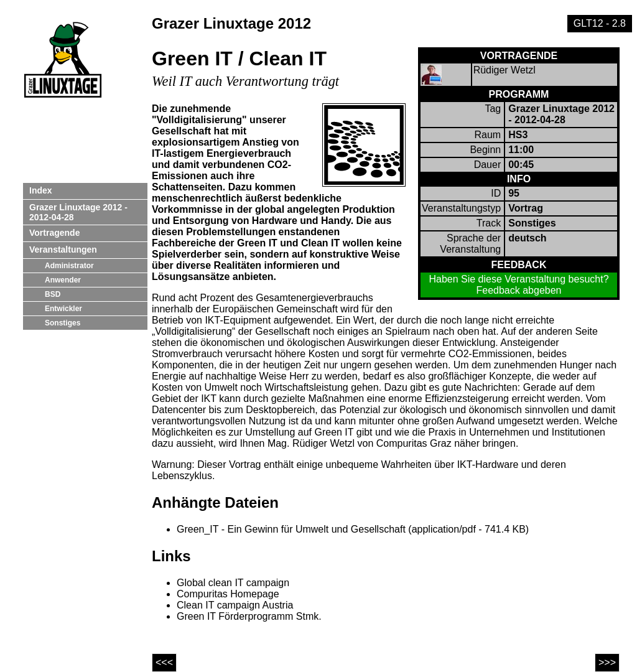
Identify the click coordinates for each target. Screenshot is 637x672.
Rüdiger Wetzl (504, 70)
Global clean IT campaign (233, 583)
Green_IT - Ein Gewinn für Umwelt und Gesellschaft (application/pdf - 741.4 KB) (353, 529)
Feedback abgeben (519, 290)
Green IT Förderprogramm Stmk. (249, 616)
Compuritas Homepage (228, 594)
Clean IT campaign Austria (235, 605)
